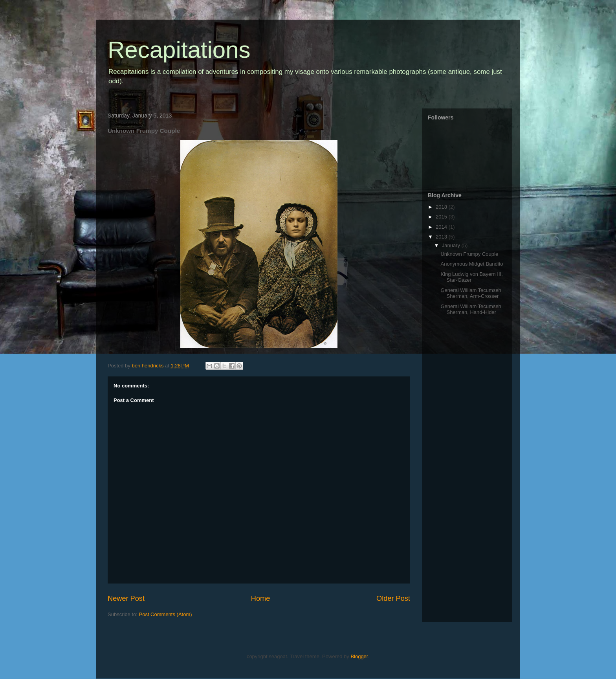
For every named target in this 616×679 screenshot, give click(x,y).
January (452, 245)
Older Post (393, 598)
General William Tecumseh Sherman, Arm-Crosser (471, 293)
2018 (442, 207)
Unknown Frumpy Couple (469, 254)
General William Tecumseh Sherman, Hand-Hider (471, 309)
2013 (442, 237)
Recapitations (179, 50)
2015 (442, 217)
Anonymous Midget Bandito (472, 264)
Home (261, 598)
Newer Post (126, 598)
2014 (442, 227)
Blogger (359, 656)
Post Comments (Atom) (166, 614)
